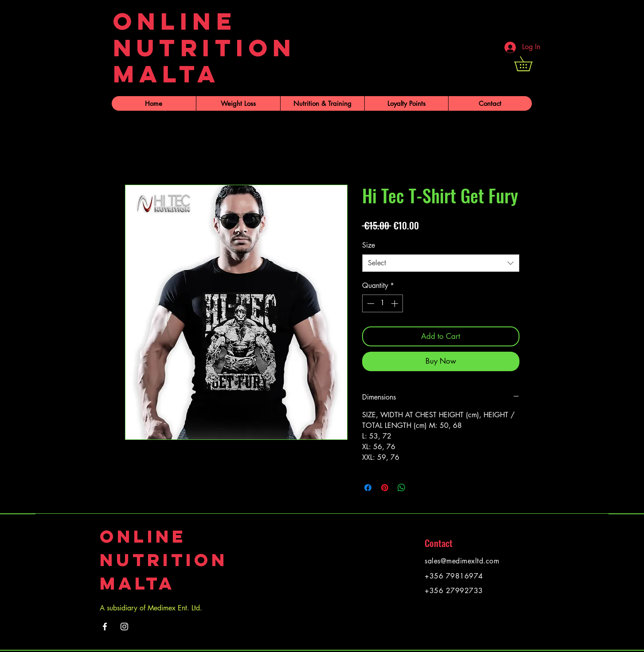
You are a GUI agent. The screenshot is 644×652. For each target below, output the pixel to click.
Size (369, 245)
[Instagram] (124, 627)
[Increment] (395, 303)
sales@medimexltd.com (462, 561)
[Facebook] (105, 627)
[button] (530, 64)
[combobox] (441, 263)
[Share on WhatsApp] (402, 488)
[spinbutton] (382, 303)
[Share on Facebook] (368, 488)
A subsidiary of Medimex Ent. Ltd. (151, 608)
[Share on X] (418, 488)
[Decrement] (370, 303)
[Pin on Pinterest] (385, 488)
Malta (137, 583)
